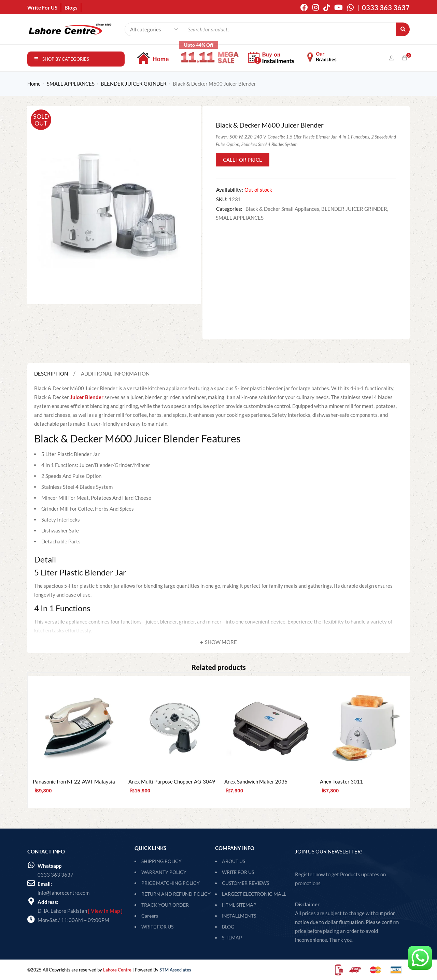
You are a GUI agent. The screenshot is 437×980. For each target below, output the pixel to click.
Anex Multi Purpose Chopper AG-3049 (172, 781)
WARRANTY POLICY (164, 872)
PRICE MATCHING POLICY (171, 883)
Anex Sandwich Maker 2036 (256, 781)
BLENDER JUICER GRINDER (134, 84)
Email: (45, 884)
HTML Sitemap (239, 905)
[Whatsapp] (31, 865)
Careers (150, 916)
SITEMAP (232, 938)
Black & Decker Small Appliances (282, 209)
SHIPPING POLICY (161, 861)
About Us (234, 861)
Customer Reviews (245, 883)
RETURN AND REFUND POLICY (176, 894)
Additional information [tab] (115, 374)
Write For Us (238, 872)
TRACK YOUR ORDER (165, 905)
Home (34, 84)
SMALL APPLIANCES (71, 84)
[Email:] (31, 883)
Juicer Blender (87, 397)
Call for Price (243, 160)
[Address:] (31, 901)
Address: (48, 902)
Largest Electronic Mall (254, 894)
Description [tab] (51, 374)
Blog (228, 927)
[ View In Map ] (105, 911)
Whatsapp (50, 866)
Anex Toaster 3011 (341, 781)
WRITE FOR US (157, 927)
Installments (239, 916)
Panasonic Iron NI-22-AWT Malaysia (74, 781)
